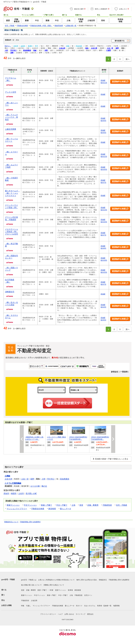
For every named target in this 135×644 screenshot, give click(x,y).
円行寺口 (51, 479)
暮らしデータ (66, 509)
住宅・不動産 (122, 505)
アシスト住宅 (11, 92)
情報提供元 (103, 580)
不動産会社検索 (38, 509)
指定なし (8, 46)
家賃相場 (52, 509)
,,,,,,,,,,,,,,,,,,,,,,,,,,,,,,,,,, (83, 390)
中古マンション (30, 505)
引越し (28, 606)
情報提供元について (11, 522)
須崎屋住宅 (10, 292)
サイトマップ (81, 614)
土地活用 (34, 601)
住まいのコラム (90, 606)
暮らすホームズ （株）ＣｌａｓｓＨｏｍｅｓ (12, 193)
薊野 (32, 479)
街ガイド (79, 606)
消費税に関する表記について (54, 585)
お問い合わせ (69, 614)
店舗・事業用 (93, 505)
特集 (23, 606)
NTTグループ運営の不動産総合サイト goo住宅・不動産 (25, 2)
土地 (73, 505)
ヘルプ (60, 614)
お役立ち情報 (6, 605)
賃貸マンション (61, 590)
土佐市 (21, 493)
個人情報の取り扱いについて (31, 585)
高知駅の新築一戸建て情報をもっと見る (112, 459)
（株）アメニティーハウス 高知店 (11, 117)
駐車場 (70, 590)
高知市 (6, 493)
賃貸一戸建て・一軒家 (45, 590)
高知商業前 (65, 479)
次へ (127, 59)
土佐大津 (8, 479)
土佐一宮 (25, 479)
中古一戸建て (62, 505)
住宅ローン (88, 595)
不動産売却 (25, 601)
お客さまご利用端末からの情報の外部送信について (56, 580)
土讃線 (7, 476)
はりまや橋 (35, 486)
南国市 (14, 493)
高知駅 (103, 94)
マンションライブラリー (17, 509)
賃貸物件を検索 (120, 82)
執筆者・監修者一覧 (104, 606)
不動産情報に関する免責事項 (30, 522)
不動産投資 (107, 505)
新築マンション (13, 505)
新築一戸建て (47, 505)
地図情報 (116, 606)
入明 (43, 479)
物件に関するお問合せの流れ (87, 580)
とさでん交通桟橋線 (13, 483)
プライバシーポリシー (48, 614)
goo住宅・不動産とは (29, 580)
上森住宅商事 (11, 129)
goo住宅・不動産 (8, 579)
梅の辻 (44, 486)
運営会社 (90, 614)
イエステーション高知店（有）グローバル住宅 (11, 232)
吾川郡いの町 (31, 493)
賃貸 (81, 505)
